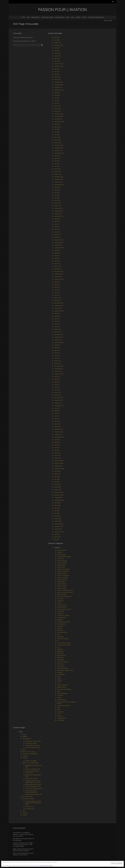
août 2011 (57, 408)
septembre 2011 (59, 406)
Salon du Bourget (62, 693)
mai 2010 (57, 448)
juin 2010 (57, 445)
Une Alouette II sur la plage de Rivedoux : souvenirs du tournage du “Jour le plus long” (23, 834)
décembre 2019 (59, 145)
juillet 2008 (57, 505)
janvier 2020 (58, 143)
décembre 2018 (59, 177)
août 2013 (57, 345)
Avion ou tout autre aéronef (65, 590)
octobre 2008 (58, 498)
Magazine (60, 649)
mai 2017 (57, 227)
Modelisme (60, 658)
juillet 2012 (57, 379)
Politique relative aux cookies (46, 865)
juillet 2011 (57, 411)
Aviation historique (62, 580)
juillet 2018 (57, 190)
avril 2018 (57, 198)
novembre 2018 (59, 179)
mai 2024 (57, 51)
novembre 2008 (59, 495)
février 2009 (58, 487)
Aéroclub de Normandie (64, 557)
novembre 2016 (59, 243)
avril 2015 (57, 292)
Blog (28, 17)
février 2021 (58, 108)
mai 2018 (57, 195)
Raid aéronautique (62, 685)
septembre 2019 (59, 153)
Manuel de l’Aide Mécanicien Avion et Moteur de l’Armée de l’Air (23, 854)
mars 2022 (57, 77)
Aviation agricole (62, 565)
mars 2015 (57, 295)
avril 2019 (57, 166)
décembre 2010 (59, 429)
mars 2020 (57, 137)
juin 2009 (57, 477)
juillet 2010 (57, 442)
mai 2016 (57, 258)
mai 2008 (57, 511)
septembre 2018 (59, 185)
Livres (68, 17)
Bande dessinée (62, 594)
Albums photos (35, 17)
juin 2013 (57, 350)
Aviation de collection (63, 571)
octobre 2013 (58, 340)
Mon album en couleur (29, 752)
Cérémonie (60, 601)
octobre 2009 (58, 466)
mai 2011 (57, 416)
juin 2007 (57, 540)
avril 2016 (57, 261)
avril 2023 (57, 58)
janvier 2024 (58, 56)
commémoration (62, 607)
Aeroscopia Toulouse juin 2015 (34, 789)
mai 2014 (57, 321)
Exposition (60, 630)
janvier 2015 (58, 300)
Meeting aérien (61, 656)
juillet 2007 (57, 537)
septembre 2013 (59, 342)
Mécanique (60, 653)
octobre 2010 (58, 434)
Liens (72, 17)
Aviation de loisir (62, 573)
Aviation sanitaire (62, 586)
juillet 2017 (57, 221)
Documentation (62, 624)
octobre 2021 (58, 87)
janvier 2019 (58, 174)
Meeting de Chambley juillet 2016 (33, 776)
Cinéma (59, 603)
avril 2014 (57, 324)
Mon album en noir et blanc (33, 741)
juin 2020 (57, 129)
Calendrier (25, 756)
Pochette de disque (31, 743)
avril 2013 (57, 356)
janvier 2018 (58, 206)
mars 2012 (57, 390)
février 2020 (58, 140)
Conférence (61, 613)
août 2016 (57, 250)
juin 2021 (57, 98)
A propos (78, 17)
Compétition (61, 611)
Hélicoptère (61, 637)
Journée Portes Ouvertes (64, 643)
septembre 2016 (59, 248)
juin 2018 (57, 193)
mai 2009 (57, 479)
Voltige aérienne (62, 718)
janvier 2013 (58, 363)
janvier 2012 (58, 395)
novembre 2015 (59, 274)
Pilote (59, 677)
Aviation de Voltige (62, 578)
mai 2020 (57, 132)
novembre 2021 (59, 85)
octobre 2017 (58, 214)
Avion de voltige (62, 588)
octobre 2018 (58, 182)
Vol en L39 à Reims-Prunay (33, 748)
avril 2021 (57, 103)
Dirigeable (60, 620)
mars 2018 (57, 200)
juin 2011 (57, 413)
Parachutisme (61, 666)
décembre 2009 (59, 461)
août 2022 (57, 69)
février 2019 (58, 172)
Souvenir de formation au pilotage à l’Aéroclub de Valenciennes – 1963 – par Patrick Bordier (23, 845)
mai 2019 (57, 164)
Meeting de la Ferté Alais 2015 (34, 794)
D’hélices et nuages (31, 761)
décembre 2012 (59, 366)
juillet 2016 (57, 253)
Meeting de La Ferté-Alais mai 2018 (34, 766)
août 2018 (57, 187)
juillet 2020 (57, 127)
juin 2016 (57, 256)
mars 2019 (57, 169)
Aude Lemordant (62, 563)
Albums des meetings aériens (31, 763)
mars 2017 (57, 232)
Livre (59, 647)
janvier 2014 (58, 332)
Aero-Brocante (61, 554)
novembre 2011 (59, 400)
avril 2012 (57, 387)
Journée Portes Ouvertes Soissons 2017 (32, 772)
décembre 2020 (59, 114)
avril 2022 (57, 74)
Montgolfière (61, 660)
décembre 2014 (59, 303)
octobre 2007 (58, 529)
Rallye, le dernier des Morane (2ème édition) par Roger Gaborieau (23, 850)
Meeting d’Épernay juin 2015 (33, 784)
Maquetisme (61, 651)
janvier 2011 (58, 427)
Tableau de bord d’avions (33, 745)
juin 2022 (57, 72)
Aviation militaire (62, 584)
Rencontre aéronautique (64, 689)
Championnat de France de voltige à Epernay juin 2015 (33, 781)
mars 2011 (57, 421)
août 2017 (57, 219)
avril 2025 (57, 40)
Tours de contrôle (27, 796)
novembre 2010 (59, 432)
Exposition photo (62, 632)
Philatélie (60, 672)
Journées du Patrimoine (64, 645)
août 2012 (57, 377)
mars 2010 (57, 453)
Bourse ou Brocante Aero (64, 596)
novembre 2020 (59, 116)
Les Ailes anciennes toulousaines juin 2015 (31, 791)
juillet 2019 (57, 158)
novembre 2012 (59, 369)
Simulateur (60, 696)
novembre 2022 (59, 66)
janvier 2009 (58, 490)
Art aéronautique (62, 561)
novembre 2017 (59, 211)
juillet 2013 (57, 348)
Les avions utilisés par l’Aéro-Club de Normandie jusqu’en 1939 (33, 803)
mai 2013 (57, 353)
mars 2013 (57, 358)
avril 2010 (57, 450)
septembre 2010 (59, 437)
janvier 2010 (58, 458)
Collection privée (62, 605)
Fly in (59, 634)
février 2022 (58, 79)
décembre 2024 (59, 45)
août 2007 (57, 534)
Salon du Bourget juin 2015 (33, 786)
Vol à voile (60, 716)
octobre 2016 (58, 245)
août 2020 (57, 124)
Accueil (23, 17)
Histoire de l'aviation (63, 639)
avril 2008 (57, 513)
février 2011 (58, 424)
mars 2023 (57, 61)
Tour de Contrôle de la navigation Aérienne (66, 703)
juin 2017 (57, 224)
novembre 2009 (59, 463)
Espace (59, 628)
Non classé (60, 664)
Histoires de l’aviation (47, 17)
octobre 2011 (58, 403)
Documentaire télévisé (64, 622)
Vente (59, 710)
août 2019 (57, 156)
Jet (58, 641)
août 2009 (57, 471)
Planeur (59, 679)
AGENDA (25, 736)
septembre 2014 (59, 311)
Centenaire (60, 599)
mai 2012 (57, 384)
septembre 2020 (59, 122)
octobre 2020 (58, 119)
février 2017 (58, 235)
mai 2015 (57, 290)
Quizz (59, 683)
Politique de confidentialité (96, 17)
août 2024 (57, 48)
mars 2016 (57, 264)
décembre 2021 (59, 82)
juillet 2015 (57, 285)
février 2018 (58, 203)
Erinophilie (60, 626)
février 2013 (58, 361)
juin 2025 (57, 37)
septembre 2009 (59, 469)
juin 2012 (57, 382)
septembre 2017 (59, 216)
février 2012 (58, 392)
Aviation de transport (63, 575)
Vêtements (60, 712)
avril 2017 (57, 229)
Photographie (61, 674)
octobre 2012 (58, 371)
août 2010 (57, 440)
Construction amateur (63, 615)
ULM (59, 708)
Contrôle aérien (60, 17)
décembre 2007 (59, 524)
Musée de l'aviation (63, 662)
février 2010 (58, 455)
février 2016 (58, 266)
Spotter (59, 698)
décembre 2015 (59, 271)
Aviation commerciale (63, 569)
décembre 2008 (59, 492)
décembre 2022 (59, 64)
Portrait (59, 681)
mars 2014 (57, 327)
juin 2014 (57, 319)
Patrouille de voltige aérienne (65, 670)
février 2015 (58, 298)
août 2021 (57, 93)
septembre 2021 (59, 90)
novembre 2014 (59, 306)
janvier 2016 (58, 269)
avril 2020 (57, 135)
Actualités (60, 552)
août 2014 (57, 314)
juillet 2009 (57, 474)
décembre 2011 (59, 398)
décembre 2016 (59, 240)
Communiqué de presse (64, 609)
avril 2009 (57, 482)
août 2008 (57, 503)
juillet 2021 (57, 95)
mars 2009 (57, 484)
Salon (59, 691)
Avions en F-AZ (30, 806)
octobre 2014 (58, 308)
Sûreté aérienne (62, 700)
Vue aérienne (61, 720)
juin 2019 (57, 161)
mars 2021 (57, 106)
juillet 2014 (57, 316)
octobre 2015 (58, 277)
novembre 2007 (59, 526)
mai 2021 (57, 101)
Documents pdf (30, 809)
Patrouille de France (63, 668)
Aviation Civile (61, 567)
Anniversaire (61, 559)
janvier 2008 (58, 521)
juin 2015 (57, 287)
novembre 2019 (59, 148)
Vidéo (59, 714)
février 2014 (58, 329)
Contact (84, 17)
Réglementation (62, 687)
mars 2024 (57, 53)
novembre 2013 (59, 337)
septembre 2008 (59, 500)
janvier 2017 (58, 237)
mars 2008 (57, 516)
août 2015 (57, 282)
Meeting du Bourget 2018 (33, 769)
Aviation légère (61, 582)
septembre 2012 (59, 374)
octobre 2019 (58, 150)
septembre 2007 (59, 532)
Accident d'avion (62, 550)
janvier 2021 (58, 111)
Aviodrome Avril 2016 (31, 779)
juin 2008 (57, 508)
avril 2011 (57, 419)
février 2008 (58, 519)
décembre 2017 (59, 208)
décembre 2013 (59, 334)
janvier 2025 (58, 43)
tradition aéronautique (64, 706)
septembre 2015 (59, 279)
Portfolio (25, 758)
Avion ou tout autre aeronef (65, 592)
